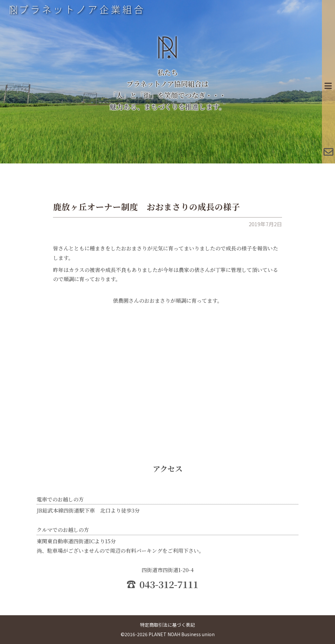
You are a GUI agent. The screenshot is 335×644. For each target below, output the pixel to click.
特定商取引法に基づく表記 (167, 625)
